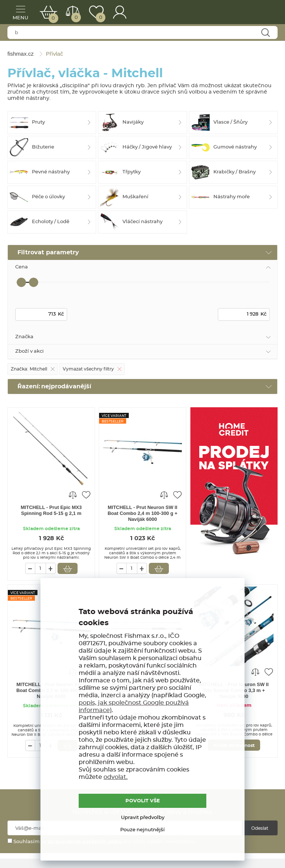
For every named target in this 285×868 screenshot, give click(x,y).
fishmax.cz (261, 13)
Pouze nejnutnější (142, 830)
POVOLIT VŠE (143, 801)
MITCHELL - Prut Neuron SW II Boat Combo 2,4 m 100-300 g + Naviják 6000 (142, 513)
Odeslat (260, 828)
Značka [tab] (24, 337)
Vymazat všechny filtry (88, 369)
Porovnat (76, 17)
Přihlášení (120, 12)
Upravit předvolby (143, 818)
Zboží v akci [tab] (30, 351)
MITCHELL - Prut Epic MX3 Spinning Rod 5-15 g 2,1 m (51, 510)
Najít (265, 33)
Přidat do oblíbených (86, 495)
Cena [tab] (22, 267)
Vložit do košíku (68, 568)
